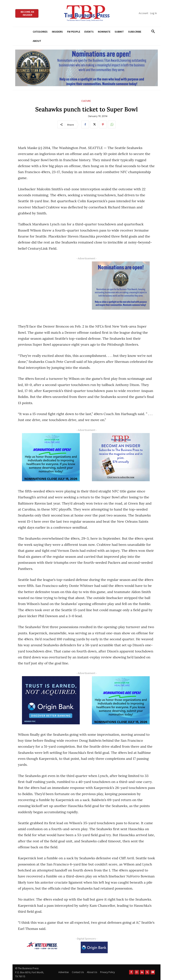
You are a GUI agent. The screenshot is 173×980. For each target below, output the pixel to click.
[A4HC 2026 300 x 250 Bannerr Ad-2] (51, 457)
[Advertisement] (51, 289)
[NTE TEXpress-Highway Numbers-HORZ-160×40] (42, 945)
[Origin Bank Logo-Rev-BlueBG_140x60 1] (94, 947)
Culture (86, 101)
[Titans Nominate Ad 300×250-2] (121, 286)
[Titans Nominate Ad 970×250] (86, 68)
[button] (153, 32)
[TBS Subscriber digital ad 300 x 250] (121, 457)
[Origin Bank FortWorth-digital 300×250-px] (51, 700)
